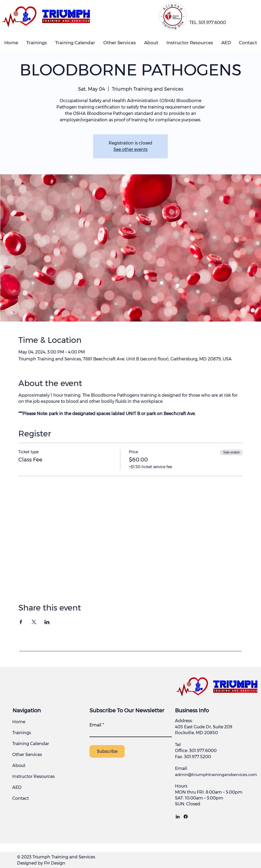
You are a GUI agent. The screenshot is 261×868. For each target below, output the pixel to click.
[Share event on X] (34, 622)
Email (95, 725)
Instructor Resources (33, 776)
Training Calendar (31, 744)
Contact (21, 798)
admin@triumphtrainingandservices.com (216, 775)
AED (17, 787)
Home (19, 722)
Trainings (22, 733)
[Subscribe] (107, 751)
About (19, 765)
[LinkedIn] (178, 817)
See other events (130, 149)
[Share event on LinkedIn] (47, 622)
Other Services (27, 755)
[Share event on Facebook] (21, 622)
